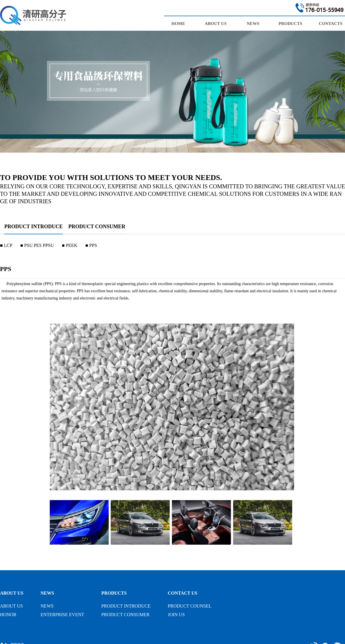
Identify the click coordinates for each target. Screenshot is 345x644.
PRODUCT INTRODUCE (33, 227)
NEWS (47, 593)
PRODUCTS (114, 593)
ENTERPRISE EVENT (62, 615)
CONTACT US (182, 593)
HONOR (8, 615)
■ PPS (91, 245)
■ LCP (6, 245)
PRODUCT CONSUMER (97, 227)
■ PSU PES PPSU (37, 245)
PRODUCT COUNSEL (189, 606)
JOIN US (176, 615)
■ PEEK (70, 245)
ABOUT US (12, 593)
